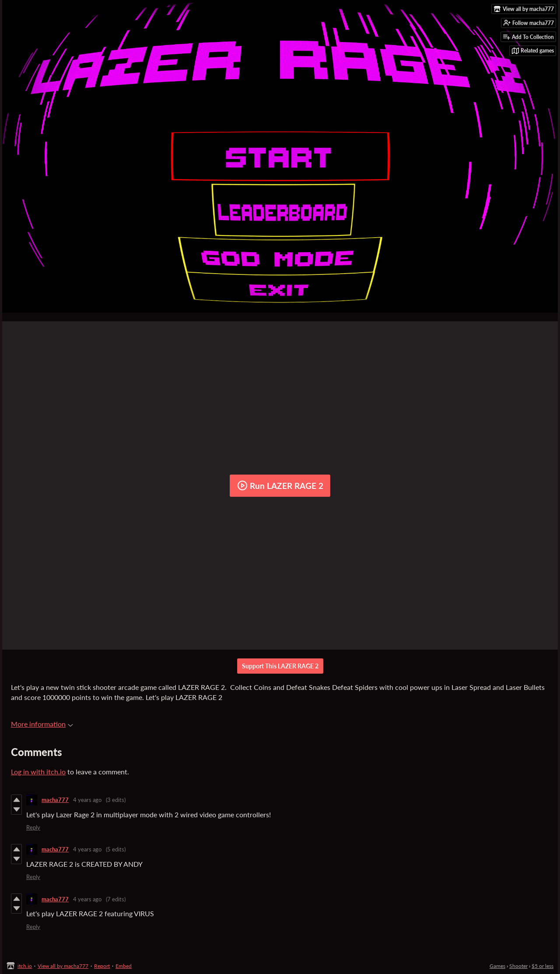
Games (497, 966)
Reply (33, 827)
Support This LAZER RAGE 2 (280, 666)
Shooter (518, 966)
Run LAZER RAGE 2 (280, 485)
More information (42, 724)
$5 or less (542, 966)
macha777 (55, 800)
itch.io (25, 966)
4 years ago (87, 800)
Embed (124, 966)
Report (102, 966)
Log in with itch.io (38, 772)
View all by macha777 (63, 966)
